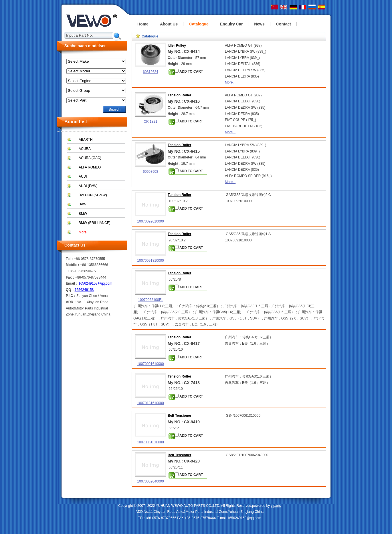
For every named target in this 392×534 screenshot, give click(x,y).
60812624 (150, 72)
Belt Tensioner (179, 416)
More (83, 232)
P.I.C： (71, 296)
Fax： (71, 277)
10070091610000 (150, 364)
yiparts (276, 506)
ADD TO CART (189, 71)
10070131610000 (150, 403)
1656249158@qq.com (95, 283)
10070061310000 (150, 442)
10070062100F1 (150, 300)
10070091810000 (150, 261)
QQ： (70, 290)
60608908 (150, 172)
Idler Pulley (177, 45)
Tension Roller (179, 95)
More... (230, 82)
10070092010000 (150, 221)
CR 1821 (150, 122)
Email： (72, 283)
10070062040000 (150, 481)
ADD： (71, 302)
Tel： (70, 259)
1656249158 (84, 290)
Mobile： (73, 265)
